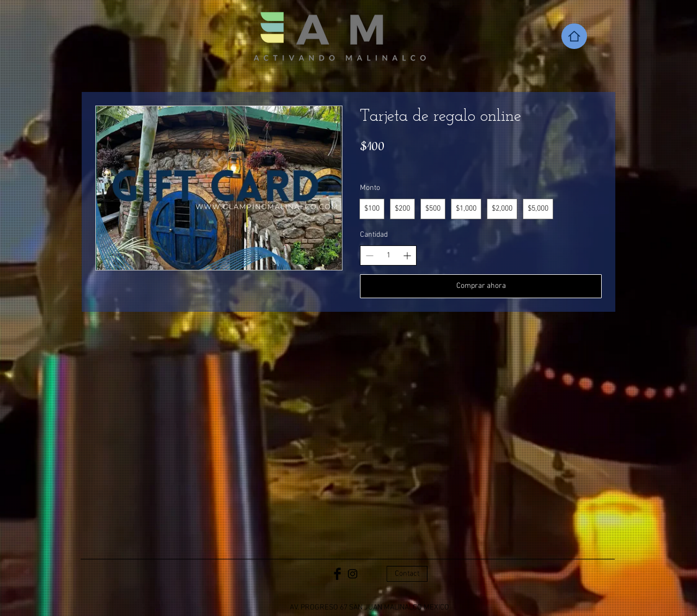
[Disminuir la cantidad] (369, 255)
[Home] (574, 36)
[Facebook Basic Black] (337, 574)
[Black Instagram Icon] (353, 574)
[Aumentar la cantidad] (407, 255)
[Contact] (407, 574)
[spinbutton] (388, 256)
